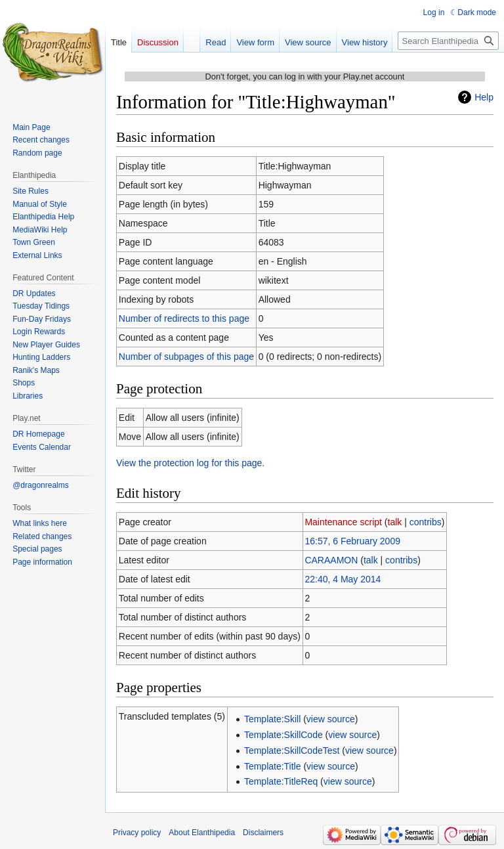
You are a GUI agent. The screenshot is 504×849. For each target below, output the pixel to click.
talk (395, 522)
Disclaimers (263, 833)
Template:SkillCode (283, 735)
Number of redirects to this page (184, 318)
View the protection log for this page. (190, 463)
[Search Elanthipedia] (448, 41)
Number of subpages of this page (186, 357)
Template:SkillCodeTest (292, 751)
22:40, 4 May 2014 (343, 579)
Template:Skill (272, 719)
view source (331, 719)
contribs (426, 522)
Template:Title (273, 766)
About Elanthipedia (202, 833)
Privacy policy (137, 833)
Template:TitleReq (281, 781)
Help (484, 97)
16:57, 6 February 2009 (352, 541)
